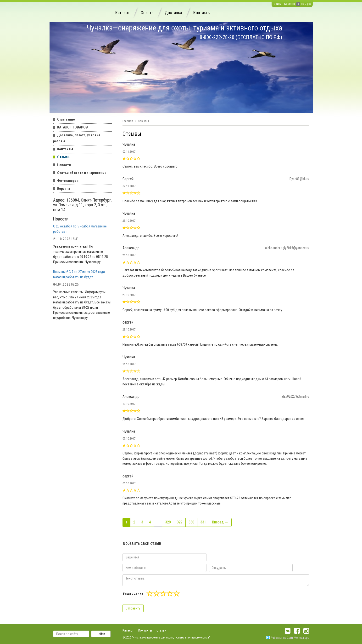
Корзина (290, 4)
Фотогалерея (68, 181)
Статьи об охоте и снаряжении (82, 173)
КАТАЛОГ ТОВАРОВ (72, 127)
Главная (128, 121)
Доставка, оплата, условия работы (77, 138)
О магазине (66, 119)
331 (203, 522)
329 (180, 522)
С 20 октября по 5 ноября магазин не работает (80, 229)
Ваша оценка (133, 593)
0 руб (308, 4)
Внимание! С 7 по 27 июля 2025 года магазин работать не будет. (79, 274)
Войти (278, 4)
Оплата (147, 13)
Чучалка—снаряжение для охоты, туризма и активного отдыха (184, 28)
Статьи (161, 630)
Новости (64, 165)
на (303, 4)
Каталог (122, 13)
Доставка (173, 13)
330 (191, 522)
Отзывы (64, 157)
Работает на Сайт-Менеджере (288, 638)
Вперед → (220, 522)
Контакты (202, 13)
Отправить (133, 608)
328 (168, 522)
